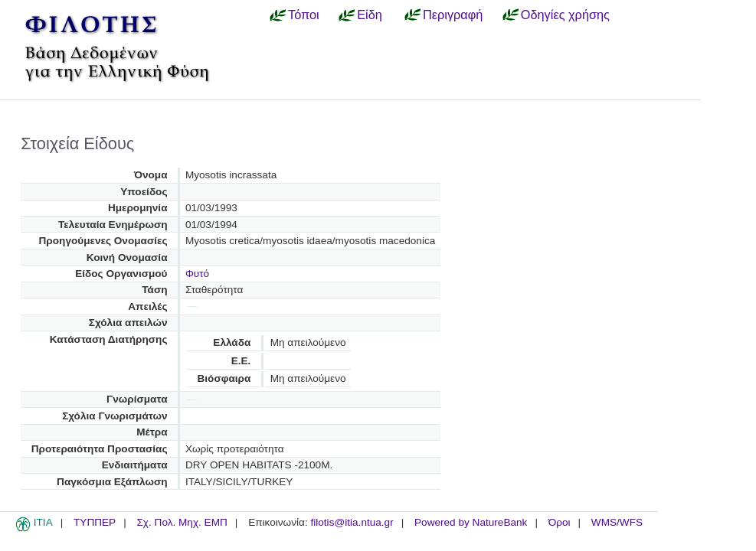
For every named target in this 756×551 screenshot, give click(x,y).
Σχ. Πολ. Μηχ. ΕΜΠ (182, 522)
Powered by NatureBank (471, 522)
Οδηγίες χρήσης (565, 15)
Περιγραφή (453, 15)
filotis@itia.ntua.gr (352, 522)
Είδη (370, 15)
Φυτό (197, 274)
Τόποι (304, 15)
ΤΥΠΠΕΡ (95, 522)
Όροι (560, 522)
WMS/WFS (617, 522)
